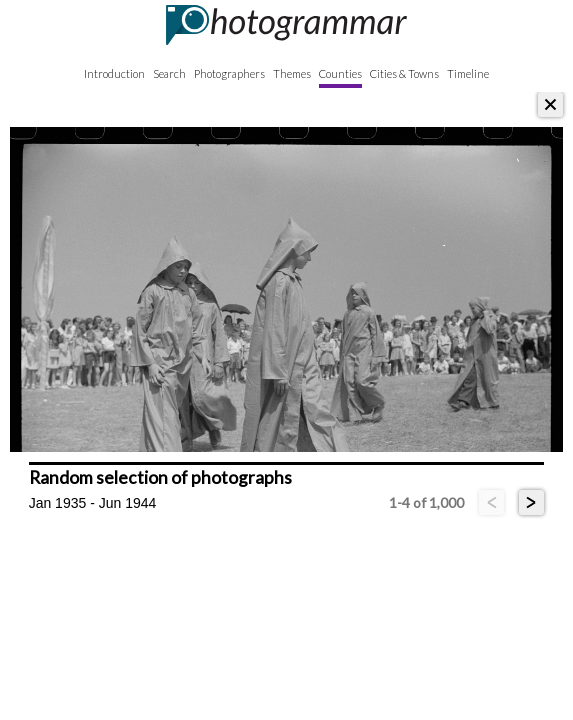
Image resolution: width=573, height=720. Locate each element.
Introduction (114, 73)
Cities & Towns (404, 73)
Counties (340, 73)
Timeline (468, 73)
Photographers (229, 73)
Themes (292, 73)
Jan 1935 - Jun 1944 (93, 503)
